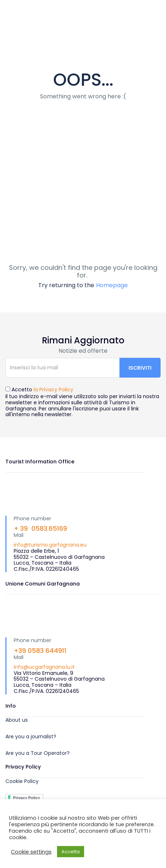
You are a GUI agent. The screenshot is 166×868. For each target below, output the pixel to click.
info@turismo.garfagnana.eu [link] (50, 545)
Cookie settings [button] (31, 852)
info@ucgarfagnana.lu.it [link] (44, 667)
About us (17, 720)
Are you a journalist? (31, 736)
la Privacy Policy (53, 390)
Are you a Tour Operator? (38, 753)
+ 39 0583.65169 (40, 528)
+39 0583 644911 (40, 651)
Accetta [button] (71, 852)
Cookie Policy (22, 781)
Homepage (112, 285)
